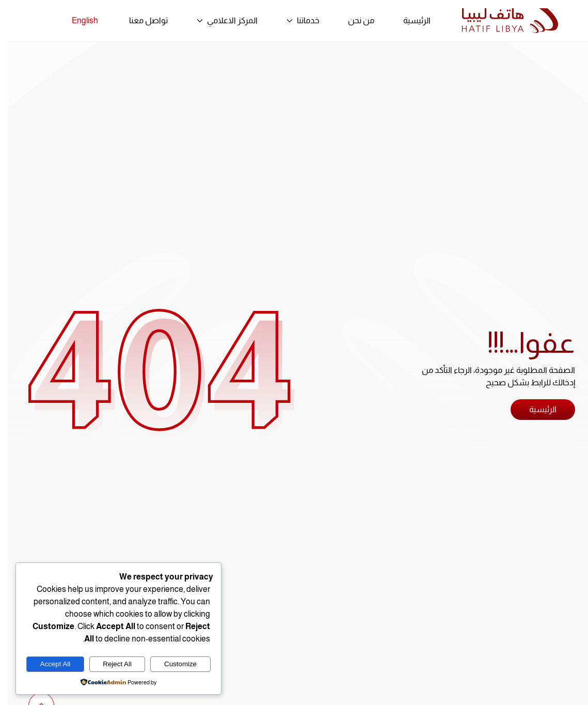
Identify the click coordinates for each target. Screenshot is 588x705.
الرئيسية (409, 20)
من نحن (353, 20)
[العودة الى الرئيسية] (502, 21)
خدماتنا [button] (295, 20)
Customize (173, 664)
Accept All (48, 664)
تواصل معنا (141, 20)
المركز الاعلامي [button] (219, 20)
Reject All (109, 664)
